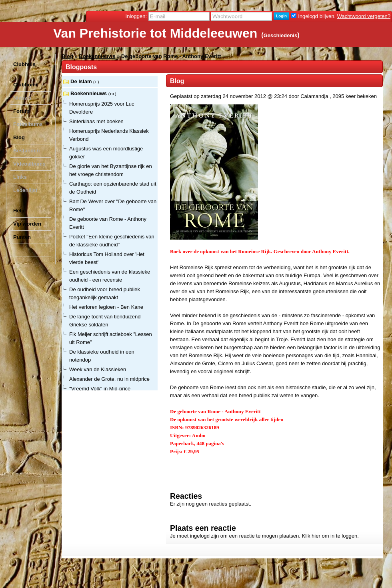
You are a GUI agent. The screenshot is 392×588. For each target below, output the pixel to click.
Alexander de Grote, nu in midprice (109, 379)
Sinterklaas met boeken (96, 121)
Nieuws (22, 98)
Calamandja (314, 96)
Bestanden (26, 151)
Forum (21, 111)
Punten (22, 237)
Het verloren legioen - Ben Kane (106, 307)
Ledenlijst (25, 190)
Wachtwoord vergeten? (364, 16)
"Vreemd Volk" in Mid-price (100, 389)
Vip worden (27, 224)
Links (20, 177)
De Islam (82, 81)
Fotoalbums (28, 124)
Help (19, 211)
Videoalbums (29, 164)
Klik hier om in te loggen (330, 536)
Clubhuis (24, 64)
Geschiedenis (281, 35)
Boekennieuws (97, 56)
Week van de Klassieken (98, 369)
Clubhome (26, 85)
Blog (19, 137)
